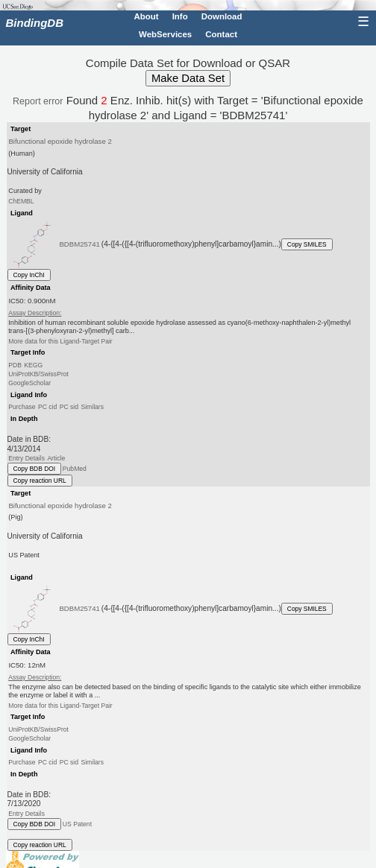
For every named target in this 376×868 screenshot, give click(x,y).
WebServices (165, 34)
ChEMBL (21, 201)
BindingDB (35, 23)
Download (222, 16)
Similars (92, 407)
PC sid (69, 407)
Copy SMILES (307, 244)
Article (56, 458)
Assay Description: (35, 313)
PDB (15, 365)
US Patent (77, 824)
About (146, 16)
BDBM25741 (79, 244)
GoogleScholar (29, 383)
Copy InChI (29, 275)
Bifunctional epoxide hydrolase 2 (60, 141)
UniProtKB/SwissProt (38, 374)
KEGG (33, 365)
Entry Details (26, 458)
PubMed (75, 469)
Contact (221, 34)
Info (180, 16)
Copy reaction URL (40, 481)
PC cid (47, 407)
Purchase (22, 407)
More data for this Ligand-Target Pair (60, 341)
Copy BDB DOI (35, 469)
